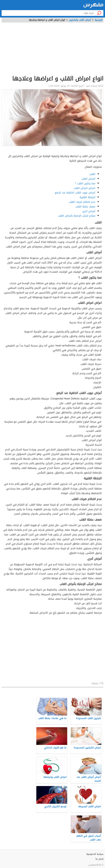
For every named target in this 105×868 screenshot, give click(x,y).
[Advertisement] (52, 51)
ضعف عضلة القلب (85, 207)
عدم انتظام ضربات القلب (82, 202)
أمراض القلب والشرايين (80, 20)
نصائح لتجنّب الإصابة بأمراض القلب (77, 216)
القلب (92, 174)
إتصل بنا (99, 859)
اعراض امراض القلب (84, 188)
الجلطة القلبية (87, 197)
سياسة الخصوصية (95, 854)
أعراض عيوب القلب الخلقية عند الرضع (75, 193)
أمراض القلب (88, 179)
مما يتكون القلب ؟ (85, 183)
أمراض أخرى (89, 211)
